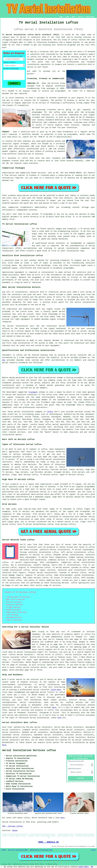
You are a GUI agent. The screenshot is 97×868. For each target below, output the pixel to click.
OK (92, 867)
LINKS (67, 17)
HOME (61, 17)
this (59, 718)
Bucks (15, 830)
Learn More (84, 867)
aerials (35, 430)
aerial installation (75, 742)
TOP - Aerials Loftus (12, 826)
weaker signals (9, 151)
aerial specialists (62, 424)
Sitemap (4, 850)
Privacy (93, 850)
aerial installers (28, 547)
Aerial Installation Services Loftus (29, 750)
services (21, 432)
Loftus (50, 412)
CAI (4, 360)
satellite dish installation (72, 570)
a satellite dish (27, 132)
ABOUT (74, 17)
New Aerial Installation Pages (18, 850)
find (10, 727)
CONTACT (81, 17)
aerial (78, 740)
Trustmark (33, 392)
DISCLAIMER (90, 17)
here (54, 708)
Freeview (51, 110)
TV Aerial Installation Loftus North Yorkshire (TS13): (31, 35)
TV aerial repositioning (24, 562)
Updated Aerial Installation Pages (41, 850)
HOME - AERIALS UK (49, 842)
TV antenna (69, 178)
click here (56, 690)
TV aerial (21, 37)
